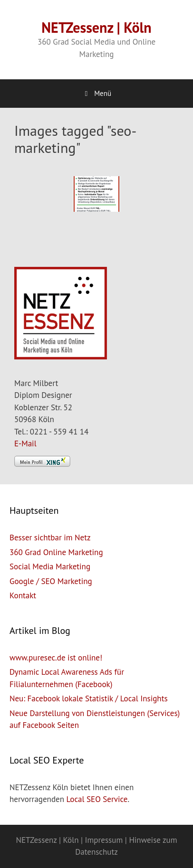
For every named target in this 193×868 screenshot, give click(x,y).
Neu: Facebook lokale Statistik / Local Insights (89, 698)
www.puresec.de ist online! (56, 658)
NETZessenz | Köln (96, 27)
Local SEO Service (97, 799)
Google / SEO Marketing (51, 581)
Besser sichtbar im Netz (50, 538)
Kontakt (23, 595)
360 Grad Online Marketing (56, 552)
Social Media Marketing (50, 566)
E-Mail (25, 443)
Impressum (104, 840)
